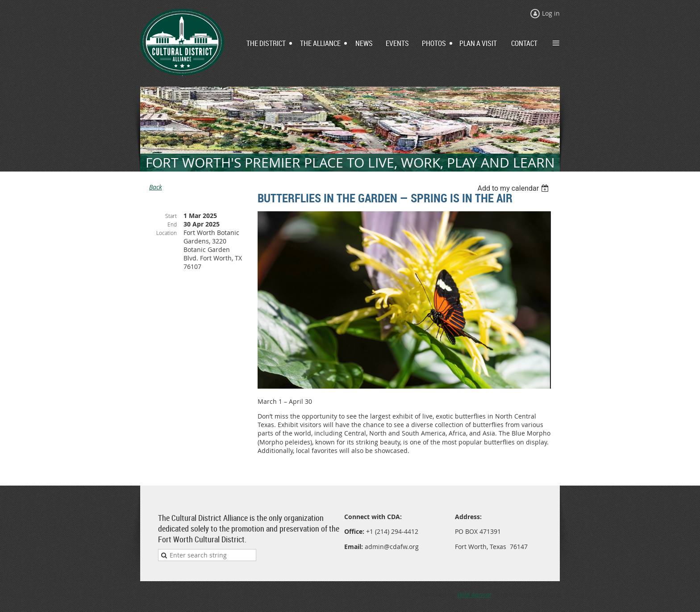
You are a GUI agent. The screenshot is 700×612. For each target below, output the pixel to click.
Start (171, 216)
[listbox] (514, 188)
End (172, 224)
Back (156, 187)
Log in (551, 13)
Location (167, 233)
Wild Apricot (474, 594)
